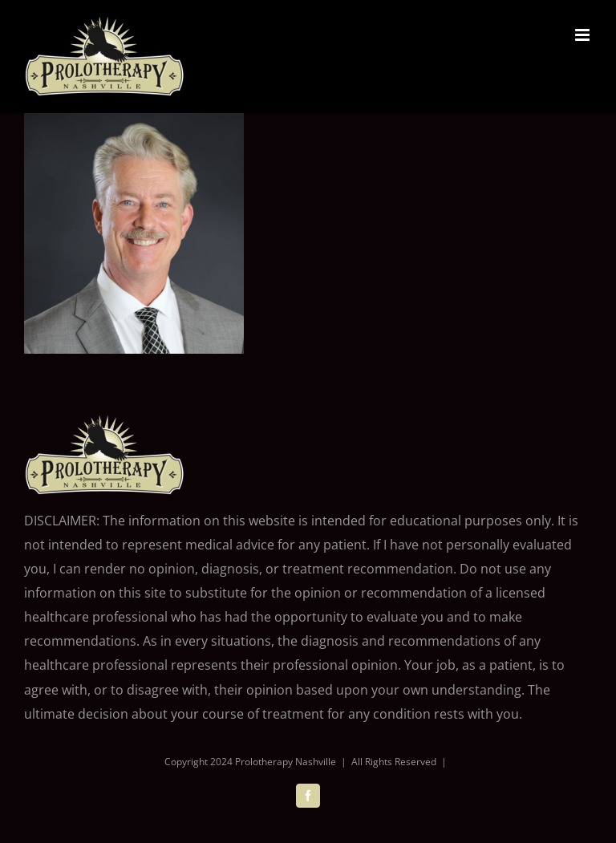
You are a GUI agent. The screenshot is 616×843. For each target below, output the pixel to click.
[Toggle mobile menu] (584, 35)
